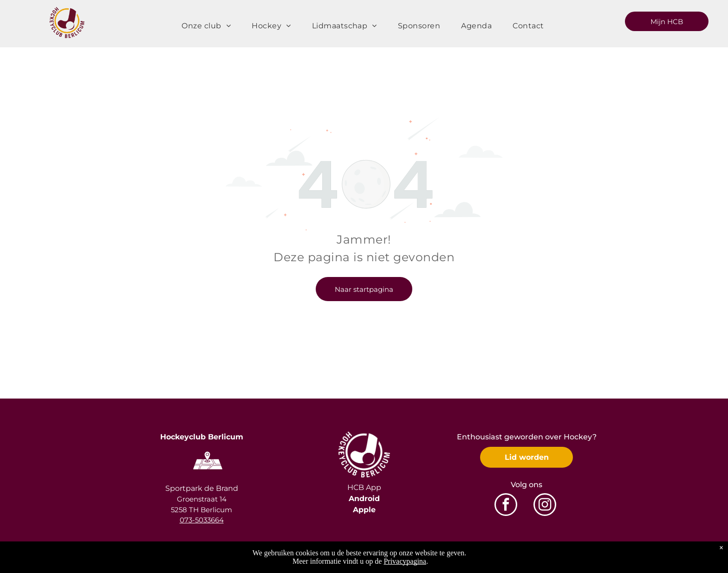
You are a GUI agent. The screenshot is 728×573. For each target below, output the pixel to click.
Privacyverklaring (612, 559)
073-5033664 (202, 520)
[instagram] (545, 506)
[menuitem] (210, 26)
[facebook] (506, 506)
